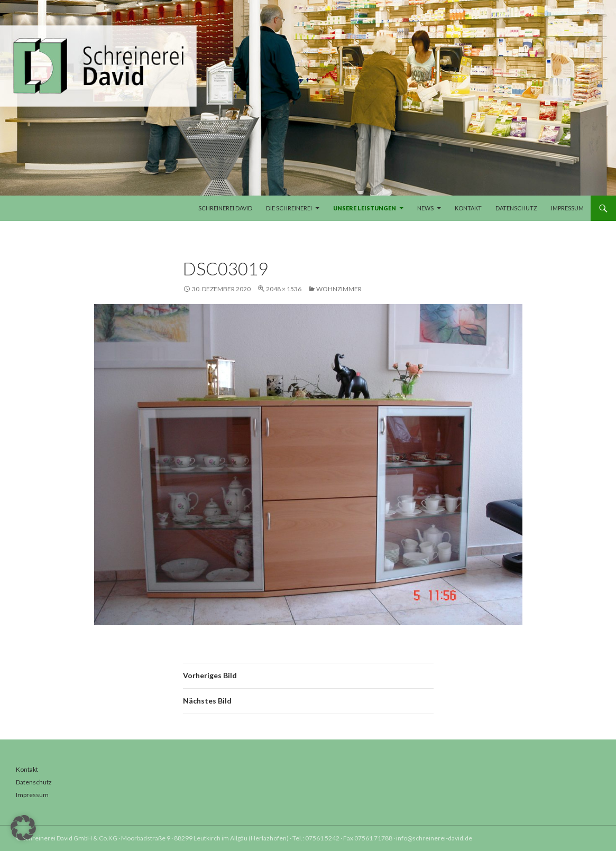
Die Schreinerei (289, 208)
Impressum (567, 208)
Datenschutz (516, 208)
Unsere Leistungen (365, 208)
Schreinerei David (225, 208)
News (425, 208)
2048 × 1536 (284, 289)
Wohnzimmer (339, 289)
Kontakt (468, 208)
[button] (23, 828)
